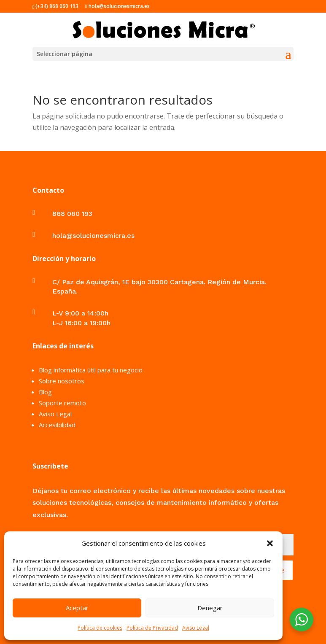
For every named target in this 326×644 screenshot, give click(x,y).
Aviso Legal (196, 628)
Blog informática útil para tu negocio (91, 370)
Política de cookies (100, 628)
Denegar (210, 608)
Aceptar (77, 608)
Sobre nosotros (62, 381)
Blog (45, 392)
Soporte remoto (62, 403)
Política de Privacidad (152, 628)
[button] (270, 543)
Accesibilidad (57, 425)
